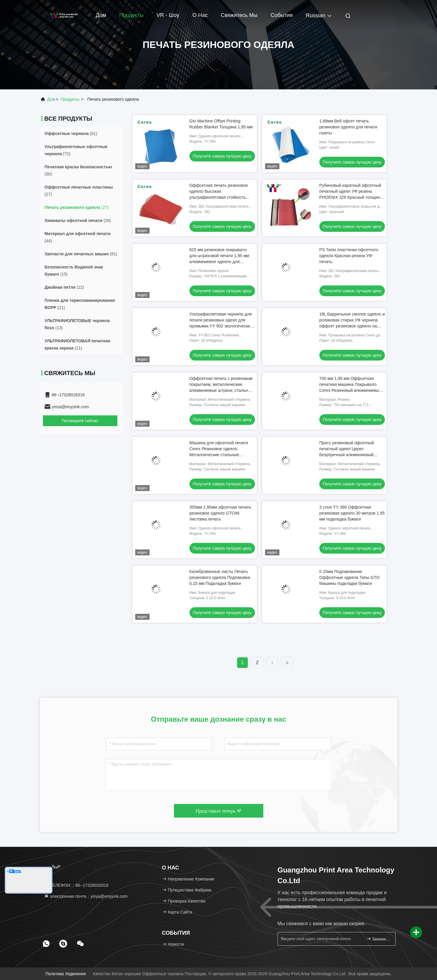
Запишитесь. (378, 939)
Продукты (131, 15)
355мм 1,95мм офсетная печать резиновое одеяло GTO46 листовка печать (220, 513)
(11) (77, 344)
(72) (76, 150)
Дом (101, 15)
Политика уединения (66, 974)
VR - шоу (168, 15)
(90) (78, 170)
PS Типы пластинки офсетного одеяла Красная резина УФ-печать (349, 256)
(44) (78, 237)
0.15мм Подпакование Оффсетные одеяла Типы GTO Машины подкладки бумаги (349, 577)
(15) (74, 271)
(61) (71, 133)
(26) (78, 220)
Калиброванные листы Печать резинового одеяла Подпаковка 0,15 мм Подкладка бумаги (220, 577)
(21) (80, 304)
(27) (79, 191)
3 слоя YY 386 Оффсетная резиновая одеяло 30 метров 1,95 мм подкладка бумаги (352, 513)
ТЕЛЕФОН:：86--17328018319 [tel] (76, 885)
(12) (64, 287)
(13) (77, 324)
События (282, 15)
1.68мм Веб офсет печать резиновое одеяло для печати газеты (348, 127)
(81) (81, 254)
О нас (200, 15)
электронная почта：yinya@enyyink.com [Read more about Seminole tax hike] (86, 896)
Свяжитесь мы (239, 15)
